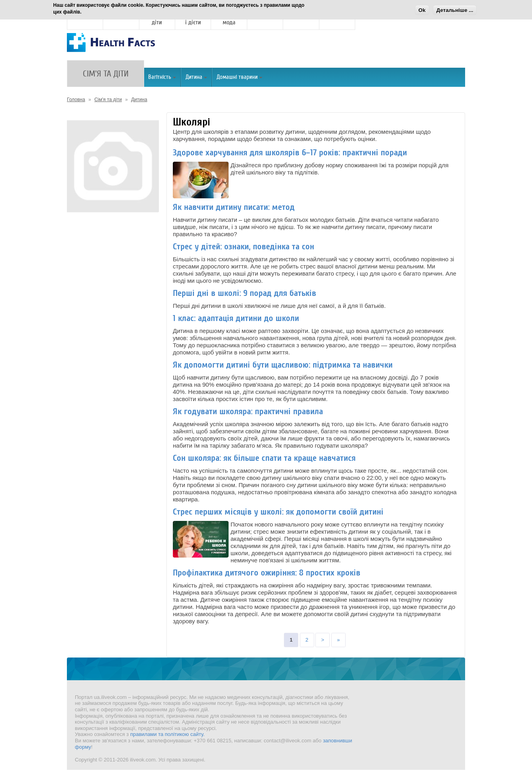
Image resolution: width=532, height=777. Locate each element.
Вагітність (162, 77)
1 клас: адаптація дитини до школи (236, 318)
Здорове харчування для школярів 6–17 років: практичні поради (290, 153)
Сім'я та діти (108, 100)
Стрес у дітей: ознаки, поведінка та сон (244, 247)
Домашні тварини (240, 77)
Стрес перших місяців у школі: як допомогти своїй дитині (278, 512)
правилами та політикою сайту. (167, 734)
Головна (76, 100)
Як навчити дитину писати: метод (234, 207)
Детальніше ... (455, 10)
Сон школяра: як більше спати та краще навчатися (264, 458)
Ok (422, 10)
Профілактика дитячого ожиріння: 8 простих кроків (267, 573)
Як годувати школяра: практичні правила (248, 411)
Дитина (196, 77)
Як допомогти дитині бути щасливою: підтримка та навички (283, 365)
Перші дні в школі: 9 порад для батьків (244, 293)
